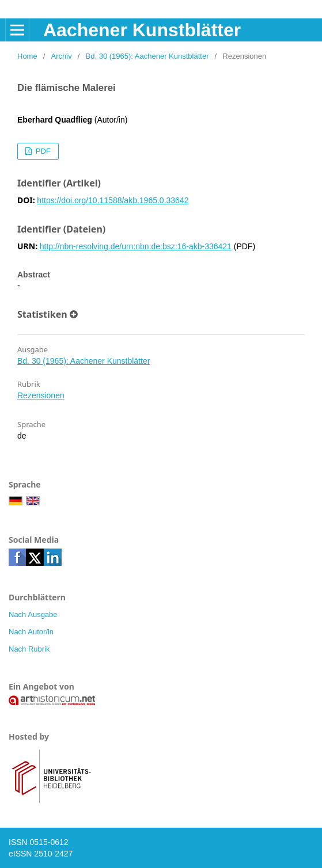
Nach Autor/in (31, 632)
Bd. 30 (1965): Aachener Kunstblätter (147, 56)
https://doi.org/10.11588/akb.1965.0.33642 (113, 200)
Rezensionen (41, 395)
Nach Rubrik (29, 649)
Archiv (62, 56)
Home (27, 56)
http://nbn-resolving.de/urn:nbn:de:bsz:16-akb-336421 (136, 246)
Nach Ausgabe (33, 614)
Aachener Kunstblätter (142, 30)
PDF (42, 151)
